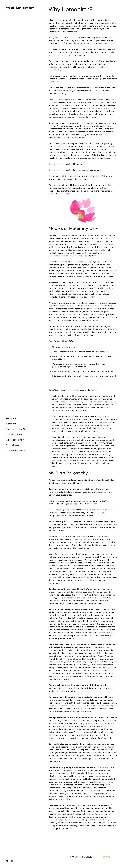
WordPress (125, 837)
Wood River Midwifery (20, 8)
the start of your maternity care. (80, 335)
